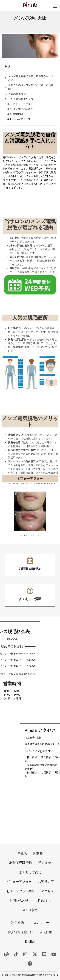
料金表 (22, 853)
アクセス (47, 891)
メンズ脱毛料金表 (23, 109)
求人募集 (46, 932)
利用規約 (17, 923)
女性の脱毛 (43, 901)
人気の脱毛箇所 (17, 94)
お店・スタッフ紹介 (21, 891)
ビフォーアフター (23, 104)
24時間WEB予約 (20, 863)
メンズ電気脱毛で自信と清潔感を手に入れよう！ (31, 78)
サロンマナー (40, 923)
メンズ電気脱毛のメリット (23, 99)
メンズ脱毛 (30, 910)
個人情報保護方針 (21, 932)
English (30, 942)
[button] (55, 6)
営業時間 (18, 114)
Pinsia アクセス (22, 119)
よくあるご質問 (30, 872)
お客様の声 (46, 882)
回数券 (38, 853)
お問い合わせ (19, 901)
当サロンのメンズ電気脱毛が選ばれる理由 (31, 87)
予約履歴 (45, 863)
